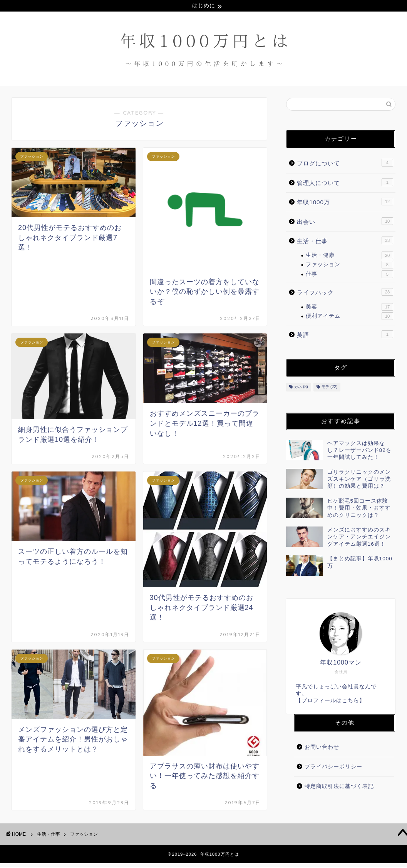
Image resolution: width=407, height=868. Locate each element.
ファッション (349, 266)
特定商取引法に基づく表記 (339, 787)
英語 (345, 335)
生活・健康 (349, 257)
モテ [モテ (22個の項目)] (329, 388)
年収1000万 (345, 203)
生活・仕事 (345, 242)
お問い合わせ (322, 748)
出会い (345, 222)
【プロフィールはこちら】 (330, 702)
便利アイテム (349, 317)
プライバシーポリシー (333, 768)
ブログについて (345, 164)
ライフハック (345, 293)
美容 (349, 308)
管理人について (345, 183)
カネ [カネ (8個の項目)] (301, 388)
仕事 (349, 275)
